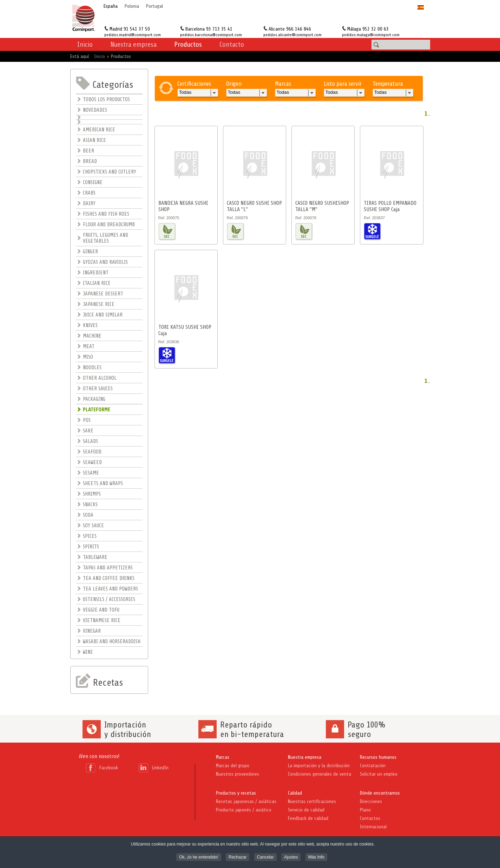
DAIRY (89, 204)
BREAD (90, 161)
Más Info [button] (316, 857)
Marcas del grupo (233, 766)
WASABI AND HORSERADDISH (112, 642)
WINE (88, 652)
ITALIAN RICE (97, 283)
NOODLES (92, 368)
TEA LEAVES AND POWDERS (110, 589)
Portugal (154, 6)
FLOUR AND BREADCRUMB (109, 225)
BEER (88, 151)
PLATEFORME (97, 410)
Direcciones (371, 801)
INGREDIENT (96, 273)
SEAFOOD (92, 452)
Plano (365, 810)
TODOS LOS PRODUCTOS (106, 100)
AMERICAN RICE (99, 130)
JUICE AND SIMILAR (103, 315)
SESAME (91, 473)
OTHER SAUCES (98, 389)
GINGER (90, 252)
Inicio (85, 44)
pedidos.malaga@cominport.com (371, 35)
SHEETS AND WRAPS (103, 484)
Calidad (295, 793)
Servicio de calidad (306, 810)
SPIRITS (91, 547)
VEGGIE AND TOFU (101, 610)
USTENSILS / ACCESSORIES (109, 599)
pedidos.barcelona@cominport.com (211, 35)
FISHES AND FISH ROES (106, 214)
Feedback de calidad (308, 818)
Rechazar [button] (238, 857)
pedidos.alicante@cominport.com (292, 35)
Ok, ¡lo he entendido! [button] (199, 857)
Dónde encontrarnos (380, 793)
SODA (88, 515)
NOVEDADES (95, 110)
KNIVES (90, 325)
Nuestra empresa (305, 757)
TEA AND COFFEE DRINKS (109, 578)
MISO (88, 357)
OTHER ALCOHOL (100, 378)
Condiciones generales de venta (320, 774)
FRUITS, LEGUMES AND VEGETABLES (106, 238)
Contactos (370, 818)
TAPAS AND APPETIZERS (108, 568)
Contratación (373, 766)
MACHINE (92, 336)
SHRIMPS (92, 494)
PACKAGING (94, 399)
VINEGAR (92, 631)
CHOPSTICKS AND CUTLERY (110, 172)
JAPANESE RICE (99, 304)
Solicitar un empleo (379, 774)
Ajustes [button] (291, 857)
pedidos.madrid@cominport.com (133, 35)
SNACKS (90, 505)
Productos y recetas (236, 793)
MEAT (89, 347)
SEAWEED (92, 462)
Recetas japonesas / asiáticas (246, 801)
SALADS (90, 441)
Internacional (373, 827)
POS (87, 420)
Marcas (223, 757)
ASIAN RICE (94, 140)
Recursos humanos (378, 757)
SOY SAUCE (93, 526)
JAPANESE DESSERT (103, 294)
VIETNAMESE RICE (102, 621)
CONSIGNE (93, 182)
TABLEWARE (95, 557)
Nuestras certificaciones (312, 801)
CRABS (89, 193)
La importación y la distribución (319, 766)
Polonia (132, 6)
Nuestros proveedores (238, 774)
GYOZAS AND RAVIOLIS (105, 262)
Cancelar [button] (265, 857)
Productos (188, 44)
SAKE (88, 431)
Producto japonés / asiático (244, 810)
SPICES (90, 536)
